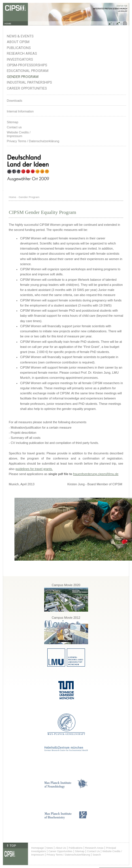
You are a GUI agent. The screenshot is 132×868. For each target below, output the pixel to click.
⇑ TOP (11, 846)
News (50, 848)
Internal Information (20, 111)
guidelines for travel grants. (34, 469)
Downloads (14, 101)
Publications (19, 48)
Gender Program (23, 77)
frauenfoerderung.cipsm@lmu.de (96, 474)
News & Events (20, 36)
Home (12, 197)
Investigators (20, 59)
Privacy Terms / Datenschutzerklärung (33, 141)
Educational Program (28, 71)
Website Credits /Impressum (19, 134)
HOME (8, 24)
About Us (61, 848)
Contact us (14, 127)
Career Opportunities (27, 88)
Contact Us (93, 851)
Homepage (38, 848)
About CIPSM (18, 42)
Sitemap (12, 122)
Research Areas (22, 53)
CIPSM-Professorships (27, 65)
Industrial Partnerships (29, 82)
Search (97, 855)
